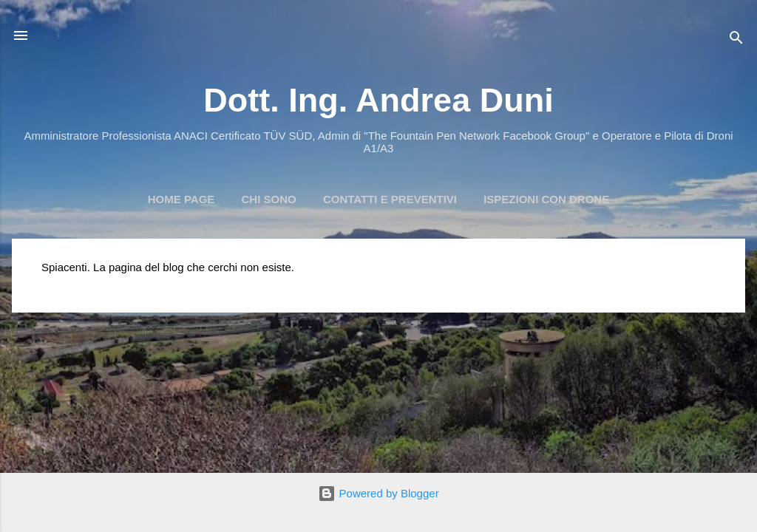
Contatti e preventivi (390, 199)
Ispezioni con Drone (546, 199)
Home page (181, 199)
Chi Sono (269, 199)
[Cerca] (736, 40)
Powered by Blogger (378, 493)
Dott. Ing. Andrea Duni (378, 100)
